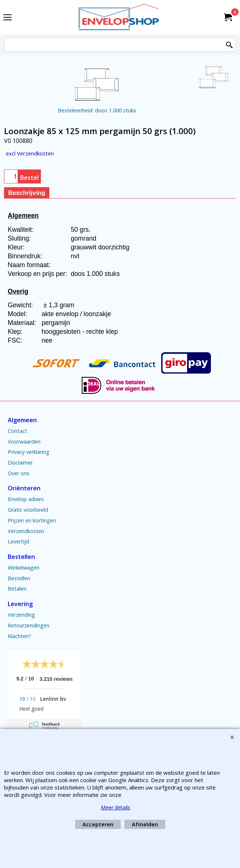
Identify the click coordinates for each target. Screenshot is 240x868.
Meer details (116, 807)
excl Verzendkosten (30, 153)
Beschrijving (27, 193)
